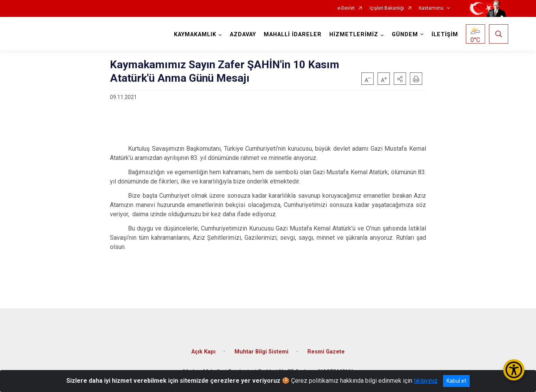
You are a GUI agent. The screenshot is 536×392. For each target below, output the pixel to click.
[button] (400, 79)
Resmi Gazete (326, 352)
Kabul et (456, 381)
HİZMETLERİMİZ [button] (354, 34)
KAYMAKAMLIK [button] (195, 34)
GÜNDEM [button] (405, 34)
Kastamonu (431, 8)
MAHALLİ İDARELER (293, 34)
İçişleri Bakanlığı (387, 8)
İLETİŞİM (445, 34)
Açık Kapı (203, 352)
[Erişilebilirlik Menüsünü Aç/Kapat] (514, 370)
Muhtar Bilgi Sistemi (261, 352)
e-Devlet (346, 8)
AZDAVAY (243, 34)
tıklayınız (426, 381)
